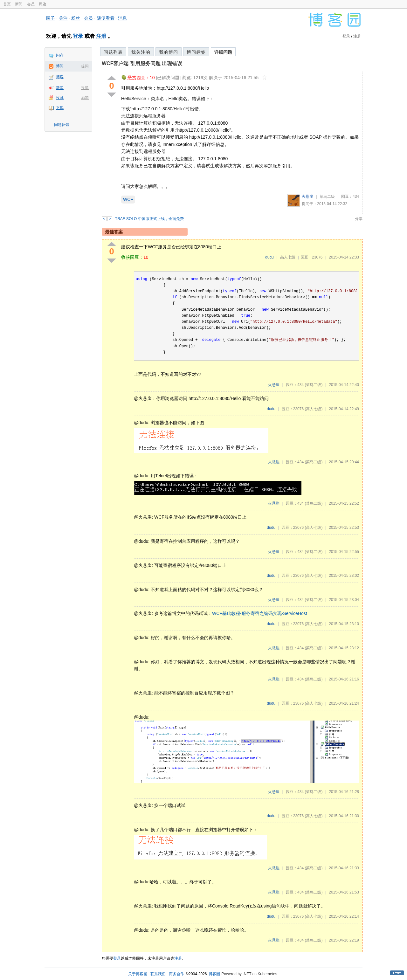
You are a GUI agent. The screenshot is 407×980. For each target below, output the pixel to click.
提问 (85, 66)
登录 (78, 36)
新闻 (19, 4)
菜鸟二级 (327, 197)
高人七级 (288, 257)
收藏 (60, 98)
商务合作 (176, 974)
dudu (269, 257)
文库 (60, 108)
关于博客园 (138, 974)
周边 (43, 4)
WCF (128, 199)
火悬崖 (307, 197)
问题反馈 (62, 125)
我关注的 (141, 52)
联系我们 (158, 974)
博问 (60, 66)
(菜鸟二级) (314, 385)
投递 (85, 88)
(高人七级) (314, 409)
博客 (60, 77)
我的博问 (169, 52)
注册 (101, 36)
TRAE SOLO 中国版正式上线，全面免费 (149, 219)
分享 (359, 219)
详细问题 (223, 52)
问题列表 (113, 52)
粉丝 (76, 18)
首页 (7, 4)
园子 (51, 18)
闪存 (60, 55)
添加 (85, 98)
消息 (122, 18)
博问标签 (196, 52)
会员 (31, 4)
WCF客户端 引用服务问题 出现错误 (142, 63)
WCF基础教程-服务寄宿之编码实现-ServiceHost (260, 613)
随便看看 (106, 18)
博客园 (214, 974)
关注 (63, 18)
